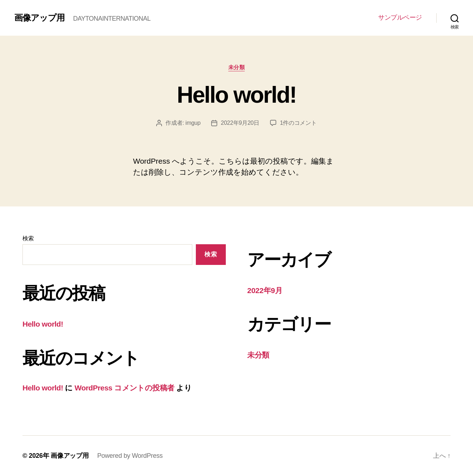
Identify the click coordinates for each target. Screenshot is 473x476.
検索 (28, 238)
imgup (193, 123)
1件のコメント (298, 123)
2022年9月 (265, 290)
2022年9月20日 (240, 123)
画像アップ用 (39, 18)
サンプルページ (400, 17)
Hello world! (236, 95)
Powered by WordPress (130, 456)
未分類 (237, 67)
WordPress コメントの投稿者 (124, 388)
